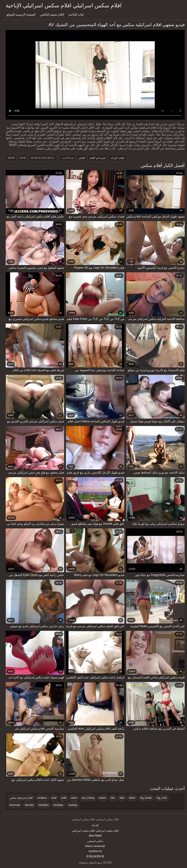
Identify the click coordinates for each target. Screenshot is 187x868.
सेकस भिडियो (93, 836)
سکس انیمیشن (94, 841)
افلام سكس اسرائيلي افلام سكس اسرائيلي (93, 831)
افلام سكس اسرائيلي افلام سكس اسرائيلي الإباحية (62, 5)
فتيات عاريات (116, 158)
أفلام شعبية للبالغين (50, 15)
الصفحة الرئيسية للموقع (19, 15)
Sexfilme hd (93, 851)
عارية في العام (96, 158)
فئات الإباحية (74, 15)
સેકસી (93, 826)
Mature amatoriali (93, 846)
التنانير (80, 158)
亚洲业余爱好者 (93, 856)
